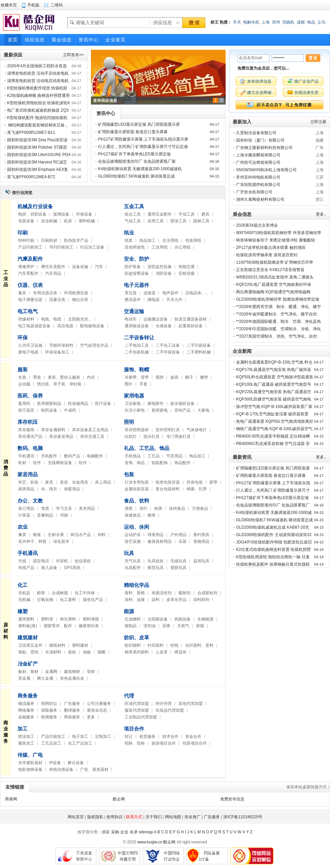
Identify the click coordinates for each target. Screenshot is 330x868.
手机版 (33, 5)
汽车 (99, 267)
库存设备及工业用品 (90, 430)
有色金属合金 (72, 678)
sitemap (146, 832)
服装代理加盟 (137, 710)
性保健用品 (78, 404)
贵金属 (24, 678)
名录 (134, 832)
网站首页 (76, 817)
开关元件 (174, 300)
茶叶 (143, 508)
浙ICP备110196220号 (243, 817)
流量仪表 (57, 300)
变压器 (131, 293)
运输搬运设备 (156, 319)
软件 (37, 463)
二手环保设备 (168, 352)
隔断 (102, 652)
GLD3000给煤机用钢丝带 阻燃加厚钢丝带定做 (278, 299)
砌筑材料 (57, 645)
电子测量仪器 (30, 300)
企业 (124, 832)
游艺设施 (133, 541)
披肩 (174, 377)
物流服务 (26, 704)
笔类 (45, 508)
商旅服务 (72, 717)
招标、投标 (135, 743)
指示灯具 (152, 437)
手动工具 (187, 214)
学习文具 (64, 508)
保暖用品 (72, 489)
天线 (22, 561)
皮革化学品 (176, 600)
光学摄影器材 (30, 763)
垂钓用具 (201, 535)
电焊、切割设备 (32, 214)
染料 (156, 600)
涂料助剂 (201, 600)
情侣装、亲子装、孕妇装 (59, 384)
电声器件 (170, 293)
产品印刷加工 (30, 247)
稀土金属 (45, 678)
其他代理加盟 (191, 704)
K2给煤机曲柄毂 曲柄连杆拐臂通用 (38, 96)
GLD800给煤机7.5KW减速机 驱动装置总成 (136, 176)
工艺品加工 (51, 743)
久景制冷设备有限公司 (256, 133)
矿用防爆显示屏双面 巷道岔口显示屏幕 (133, 132)
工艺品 (154, 456)
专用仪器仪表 (45, 293)
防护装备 (133, 267)
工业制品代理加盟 (141, 717)
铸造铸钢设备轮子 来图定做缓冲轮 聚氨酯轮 (276, 240)
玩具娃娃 (156, 561)
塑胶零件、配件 (58, 626)
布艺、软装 (28, 482)
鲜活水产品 (81, 535)
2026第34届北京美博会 (257, 225)
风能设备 (183, 619)
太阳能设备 (158, 619)
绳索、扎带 (197, 489)
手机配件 (49, 456)
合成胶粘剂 (207, 593)
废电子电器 (28, 352)
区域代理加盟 (137, 704)
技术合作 (170, 737)
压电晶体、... (197, 293)
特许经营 (164, 704)
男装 (37, 377)
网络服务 (26, 710)
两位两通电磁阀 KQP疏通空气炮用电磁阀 (273, 292)
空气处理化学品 (94, 345)
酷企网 (119, 799)
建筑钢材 (72, 672)
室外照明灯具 (168, 430)
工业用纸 (160, 247)
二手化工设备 (168, 345)
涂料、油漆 (135, 600)
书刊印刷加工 (61, 247)
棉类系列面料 (137, 652)
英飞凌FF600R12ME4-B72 (31, 177)
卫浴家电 (133, 404)
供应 (106, 832)
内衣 (91, 377)
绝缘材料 (26, 319)
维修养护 (26, 267)
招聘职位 (49, 704)
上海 (266, 22)
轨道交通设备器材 (191, 319)
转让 (129, 737)
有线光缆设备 (61, 769)
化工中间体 (85, 593)
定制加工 (103, 737)
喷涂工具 (178, 221)
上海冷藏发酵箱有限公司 (258, 155)
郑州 (276, 22)
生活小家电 (135, 410)
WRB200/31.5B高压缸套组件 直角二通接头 (275, 277)
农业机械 (49, 221)
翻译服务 (72, 710)
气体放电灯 (197, 430)
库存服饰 (26, 430)
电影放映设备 (30, 769)
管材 (91, 672)
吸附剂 (185, 593)
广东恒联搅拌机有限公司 (258, 185)
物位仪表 (80, 300)
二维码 (57, 5)
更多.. (321, 214)
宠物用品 (201, 541)
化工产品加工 (80, 743)
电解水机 (251, 22)
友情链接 (15, 787)
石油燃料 (133, 619)
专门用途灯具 (178, 437)
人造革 (162, 652)
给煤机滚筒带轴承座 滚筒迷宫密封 (267, 255)
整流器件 (133, 300)
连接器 (150, 293)
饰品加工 (197, 456)
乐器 (183, 541)
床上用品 (103, 482)
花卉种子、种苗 (32, 541)
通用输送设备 (137, 326)
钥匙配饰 (160, 463)
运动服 (24, 384)
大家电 (203, 410)
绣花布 (180, 652)
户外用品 (178, 535)
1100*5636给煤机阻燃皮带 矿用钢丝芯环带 (275, 262)
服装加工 (26, 743)
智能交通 (187, 267)
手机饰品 (133, 456)
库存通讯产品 (30, 437)
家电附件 (156, 404)
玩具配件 (133, 568)
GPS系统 (72, 568)
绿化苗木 (61, 541)
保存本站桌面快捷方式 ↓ (308, 787)
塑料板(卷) (28, 626)
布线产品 (26, 568)
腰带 (204, 377)
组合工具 (133, 214)
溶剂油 (150, 626)
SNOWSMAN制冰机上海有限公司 (266, 170)
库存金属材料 (53, 430)
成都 (301, 22)
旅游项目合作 (164, 743)
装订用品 (26, 508)
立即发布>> (73, 55)
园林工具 (201, 221)
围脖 (160, 377)
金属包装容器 (137, 489)
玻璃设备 (61, 214)
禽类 (22, 535)
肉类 (158, 508)
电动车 (131, 319)
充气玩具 (133, 561)
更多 (91, 717)
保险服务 (49, 710)
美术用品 (87, 508)
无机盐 (24, 593)
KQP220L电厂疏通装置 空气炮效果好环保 (274, 285)
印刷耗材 (49, 240)
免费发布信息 (232, 799)
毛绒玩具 (178, 561)
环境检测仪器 (76, 293)
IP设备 (55, 763)
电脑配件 (95, 456)
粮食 (37, 535)
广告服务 (72, 704)
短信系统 (83, 561)
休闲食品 (177, 508)
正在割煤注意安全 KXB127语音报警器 (270, 270)
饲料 (102, 535)
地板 (87, 652)
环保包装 (195, 482)
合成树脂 (60, 593)
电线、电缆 (51, 319)
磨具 (205, 214)
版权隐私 (95, 817)
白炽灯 (131, 437)
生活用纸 (170, 240)
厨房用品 (26, 489)
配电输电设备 (92, 326)
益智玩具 (201, 561)
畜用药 (24, 404)
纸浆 (129, 240)
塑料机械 (87, 221)
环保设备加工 (57, 352)
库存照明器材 (137, 430)
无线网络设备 (60, 463)
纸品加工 (147, 240)
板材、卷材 (28, 672)
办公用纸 (183, 247)
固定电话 (41, 561)
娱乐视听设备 (183, 404)
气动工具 (133, 221)
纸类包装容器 (168, 482)
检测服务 (49, 717)
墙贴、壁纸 (28, 652)
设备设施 (80, 267)
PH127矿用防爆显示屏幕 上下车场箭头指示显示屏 (143, 139)
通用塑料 (26, 619)
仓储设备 (164, 326)
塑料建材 (80, 645)
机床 (68, 221)
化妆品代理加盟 (170, 710)
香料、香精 (135, 593)
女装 (22, 377)
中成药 (70, 410)
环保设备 (84, 214)
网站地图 (173, 817)
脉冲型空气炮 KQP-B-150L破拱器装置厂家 (274, 407)
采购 (115, 832)
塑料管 (47, 619)
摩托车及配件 (53, 267)
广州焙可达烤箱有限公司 (258, 162)
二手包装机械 (137, 352)
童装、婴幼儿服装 (64, 377)
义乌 (321, 22)
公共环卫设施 (30, 345)
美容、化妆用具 (74, 482)
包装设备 (26, 221)
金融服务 (26, 717)
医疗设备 (103, 404)
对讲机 (62, 561)
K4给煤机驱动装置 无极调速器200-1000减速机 (140, 169)
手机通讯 (26, 456)
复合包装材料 (168, 489)
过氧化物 (45, 600)
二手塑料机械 (199, 352)
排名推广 (193, 817)
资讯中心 (106, 113)
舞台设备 (76, 763)
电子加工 (80, 737)
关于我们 (154, 817)
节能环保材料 (61, 345)
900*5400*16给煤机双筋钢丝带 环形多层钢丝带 (279, 233)
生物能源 (205, 619)
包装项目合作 (195, 743)
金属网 (51, 672)
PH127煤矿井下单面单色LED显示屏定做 (134, 154)
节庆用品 (174, 456)
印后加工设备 (92, 247)
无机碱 (24, 600)
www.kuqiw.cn (150, 842)
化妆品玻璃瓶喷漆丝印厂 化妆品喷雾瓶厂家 (137, 161)
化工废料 (68, 600)
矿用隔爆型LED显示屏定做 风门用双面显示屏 (139, 124)
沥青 (166, 626)
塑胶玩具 (178, 568)
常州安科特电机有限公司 (258, 177)
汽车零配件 (28, 273)
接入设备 (49, 568)
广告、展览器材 (94, 769)
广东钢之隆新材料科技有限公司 (264, 148)
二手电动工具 (137, 345)
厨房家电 (160, 410)
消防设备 (164, 273)
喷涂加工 (26, 737)
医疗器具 (26, 410)
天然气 (183, 626)
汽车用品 (53, 273)
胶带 (213, 482)
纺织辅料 (133, 645)
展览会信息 (97, 710)
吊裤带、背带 (137, 377)
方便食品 (200, 508)
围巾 (129, 384)
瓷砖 (72, 652)
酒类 (129, 508)
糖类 (152, 515)
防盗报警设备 (137, 273)
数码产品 (72, 456)
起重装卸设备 (191, 326)
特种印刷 (26, 240)
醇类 (41, 593)
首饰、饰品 (135, 463)
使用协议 (114, 817)
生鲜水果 (56, 535)
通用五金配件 (160, 214)
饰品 (311, 22)
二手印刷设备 (199, 345)
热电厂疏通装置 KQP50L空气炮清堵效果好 (275, 421)
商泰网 (11, 799)
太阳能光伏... (80, 319)
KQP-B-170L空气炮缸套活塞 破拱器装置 (272, 414)
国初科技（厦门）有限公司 (260, 140)
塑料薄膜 (91, 619)
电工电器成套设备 (34, 326)
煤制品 (131, 626)
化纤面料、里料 (199, 645)
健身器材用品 (160, 541)
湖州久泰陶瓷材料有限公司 (260, 199)
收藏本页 (9, 5)
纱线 (174, 645)
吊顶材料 (53, 652)
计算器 (24, 515)
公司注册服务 (99, 704)
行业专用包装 (137, 482)
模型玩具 (156, 568)
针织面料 (156, 645)
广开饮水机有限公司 (254, 192)
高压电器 (65, 326)
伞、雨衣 (49, 489)
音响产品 (183, 410)
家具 (49, 482)
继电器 (154, 300)
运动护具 (133, 535)
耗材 (22, 463)
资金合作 (193, 737)
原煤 (200, 626)
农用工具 (156, 221)
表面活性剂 (162, 593)
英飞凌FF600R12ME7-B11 (31, 133)
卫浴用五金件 (30, 645)
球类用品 (156, 535)
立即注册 (318, 122)
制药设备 (49, 410)
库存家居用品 (61, 437)
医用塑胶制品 (49, 404)
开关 (237, 22)
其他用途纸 (135, 247)
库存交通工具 (92, 437)
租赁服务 (147, 737)
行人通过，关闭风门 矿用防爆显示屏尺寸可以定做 (143, 147)
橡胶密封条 (89, 626)
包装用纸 (193, 240)
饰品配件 (183, 463)
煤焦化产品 (93, 600)
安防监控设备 (160, 267)
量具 (22, 293)
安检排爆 (187, 273)
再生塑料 (68, 619)
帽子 (189, 377)
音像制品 (45, 515)
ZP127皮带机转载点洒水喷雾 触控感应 (271, 248)
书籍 (64, 515)
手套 (143, 384)
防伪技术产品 (76, 240)
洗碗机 (288, 22)
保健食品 (133, 515)
